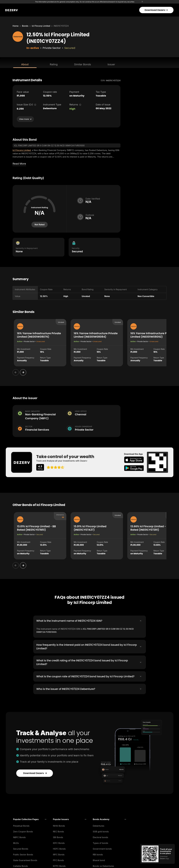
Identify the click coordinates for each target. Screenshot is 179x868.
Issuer (111, 64)
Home (16, 26)
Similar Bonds (83, 64)
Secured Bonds (21, 848)
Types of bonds (101, 842)
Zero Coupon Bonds (23, 831)
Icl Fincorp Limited (41, 26)
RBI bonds (98, 854)
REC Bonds (58, 831)
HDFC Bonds (59, 848)
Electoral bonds (100, 837)
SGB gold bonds (101, 831)
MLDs (16, 842)
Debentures (99, 825)
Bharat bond (99, 860)
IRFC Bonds (59, 854)
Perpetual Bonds (21, 825)
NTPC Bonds (59, 865)
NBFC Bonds (19, 837)
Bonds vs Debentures (103, 865)
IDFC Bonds (59, 842)
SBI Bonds (58, 837)
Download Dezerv (156, 10)
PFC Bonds (58, 860)
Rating (54, 64)
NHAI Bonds (59, 825)
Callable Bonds (20, 865)
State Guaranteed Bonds (25, 860)
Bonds (25, 26)
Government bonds (102, 848)
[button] (30, 819)
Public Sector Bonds (23, 854)
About (25, 64)
